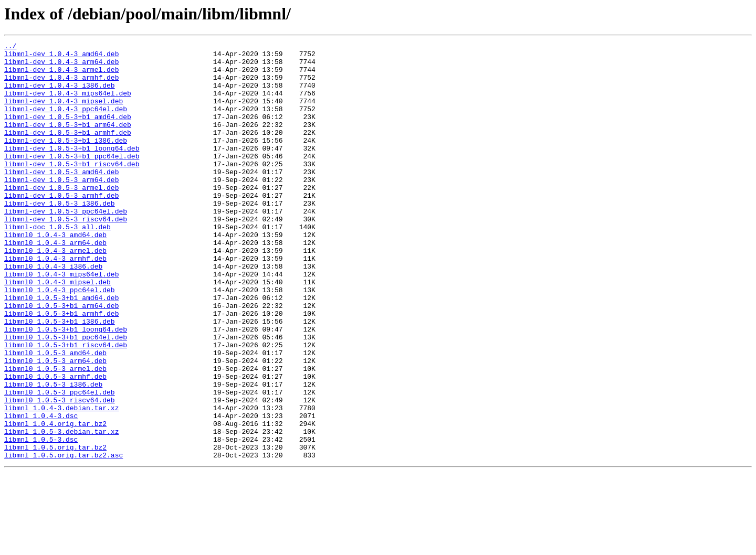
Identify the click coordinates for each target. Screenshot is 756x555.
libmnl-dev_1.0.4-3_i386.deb (60, 94)
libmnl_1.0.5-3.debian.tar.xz (61, 510)
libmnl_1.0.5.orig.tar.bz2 (55, 529)
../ (10, 47)
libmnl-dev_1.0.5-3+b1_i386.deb (66, 161)
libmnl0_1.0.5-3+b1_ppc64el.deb (66, 397)
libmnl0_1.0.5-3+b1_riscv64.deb (66, 406)
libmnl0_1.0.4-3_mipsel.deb (57, 330)
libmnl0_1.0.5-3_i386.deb (53, 453)
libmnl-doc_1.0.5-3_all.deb (57, 264)
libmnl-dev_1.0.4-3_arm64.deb (61, 66)
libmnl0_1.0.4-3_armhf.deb (55, 302)
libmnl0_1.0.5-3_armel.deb (55, 434)
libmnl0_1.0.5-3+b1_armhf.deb (61, 368)
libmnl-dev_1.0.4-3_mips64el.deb (68, 104)
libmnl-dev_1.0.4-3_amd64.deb (61, 57)
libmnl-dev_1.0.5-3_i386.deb (60, 236)
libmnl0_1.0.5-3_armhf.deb (55, 444)
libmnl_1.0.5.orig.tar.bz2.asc (64, 538)
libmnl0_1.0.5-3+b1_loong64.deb (66, 387)
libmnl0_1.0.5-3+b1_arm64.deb (61, 359)
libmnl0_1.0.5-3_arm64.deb (55, 425)
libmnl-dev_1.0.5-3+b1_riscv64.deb (72, 189)
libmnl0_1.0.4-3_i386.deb (53, 312)
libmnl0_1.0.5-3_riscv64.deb (60, 472)
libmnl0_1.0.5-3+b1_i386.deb (60, 378)
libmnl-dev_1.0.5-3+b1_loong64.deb (72, 170)
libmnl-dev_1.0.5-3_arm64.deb (61, 208)
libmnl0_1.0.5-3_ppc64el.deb (60, 463)
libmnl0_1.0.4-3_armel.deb (55, 293)
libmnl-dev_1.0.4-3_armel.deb (61, 76)
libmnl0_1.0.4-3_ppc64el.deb (60, 340)
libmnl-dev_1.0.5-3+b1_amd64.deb (68, 132)
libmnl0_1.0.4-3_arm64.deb (55, 283)
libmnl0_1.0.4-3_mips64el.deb (61, 321)
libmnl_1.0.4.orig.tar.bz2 (55, 500)
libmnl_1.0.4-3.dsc (41, 491)
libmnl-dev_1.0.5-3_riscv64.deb (66, 255)
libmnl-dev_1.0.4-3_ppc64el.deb (66, 123)
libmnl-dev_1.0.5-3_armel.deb (61, 217)
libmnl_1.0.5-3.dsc (41, 519)
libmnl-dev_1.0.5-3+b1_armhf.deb (68, 151)
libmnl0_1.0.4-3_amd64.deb (55, 274)
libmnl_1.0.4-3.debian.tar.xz (61, 482)
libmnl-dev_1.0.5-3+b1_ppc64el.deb (72, 179)
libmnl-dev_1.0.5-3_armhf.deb (61, 227)
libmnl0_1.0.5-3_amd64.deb (55, 415)
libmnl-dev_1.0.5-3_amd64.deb (61, 198)
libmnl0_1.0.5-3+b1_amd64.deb (61, 349)
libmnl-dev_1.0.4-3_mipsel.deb (64, 113)
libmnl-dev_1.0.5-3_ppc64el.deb (66, 246)
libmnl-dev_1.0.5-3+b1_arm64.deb (68, 142)
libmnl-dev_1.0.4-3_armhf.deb (61, 85)
